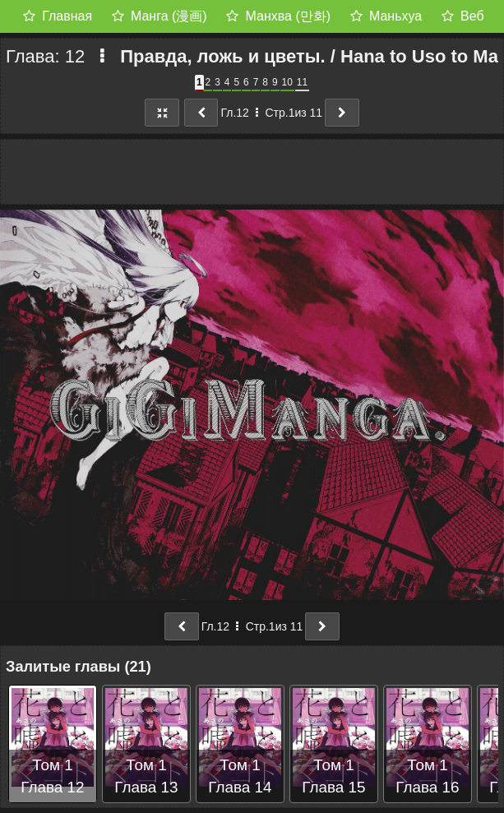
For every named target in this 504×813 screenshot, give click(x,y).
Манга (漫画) (169, 16)
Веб (472, 16)
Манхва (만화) (289, 16)
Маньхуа (395, 16)
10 (287, 82)
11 (302, 82)
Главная (67, 16)
